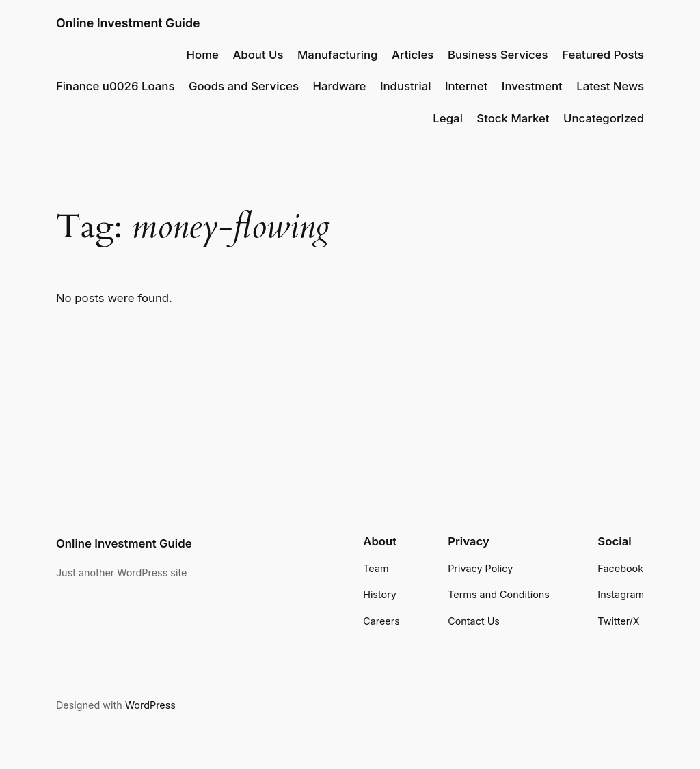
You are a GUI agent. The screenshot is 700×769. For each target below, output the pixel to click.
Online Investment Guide (128, 23)
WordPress (150, 705)
